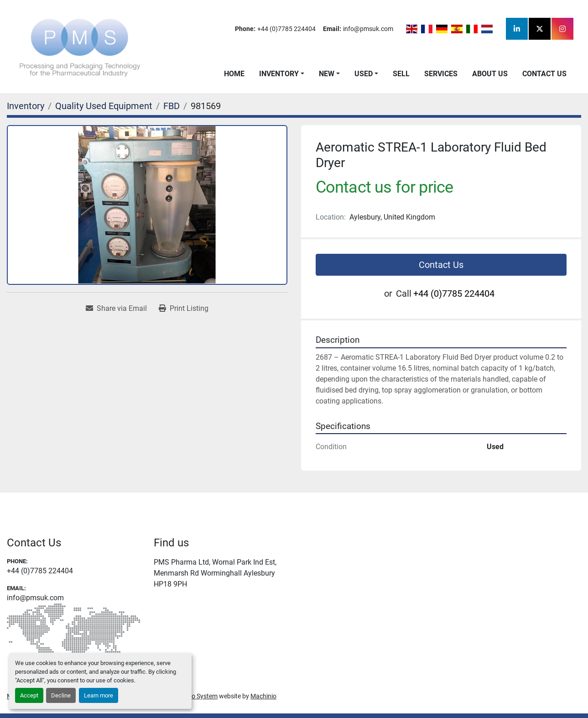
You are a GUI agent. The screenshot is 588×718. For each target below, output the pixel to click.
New (327, 74)
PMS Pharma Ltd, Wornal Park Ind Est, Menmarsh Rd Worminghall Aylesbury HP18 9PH (215, 573)
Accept (29, 695)
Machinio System (193, 696)
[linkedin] (517, 29)
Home (234, 74)
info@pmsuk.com (368, 29)
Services (441, 74)
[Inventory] (26, 106)
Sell (401, 74)
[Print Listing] (184, 309)
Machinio (263, 696)
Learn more (99, 695)
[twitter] (540, 29)
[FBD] (172, 106)
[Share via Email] (116, 309)
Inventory (279, 74)
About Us (490, 74)
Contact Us (544, 74)
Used (364, 74)
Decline (61, 695)
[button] (282, 74)
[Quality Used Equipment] (104, 106)
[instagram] (562, 29)
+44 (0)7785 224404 (286, 29)
